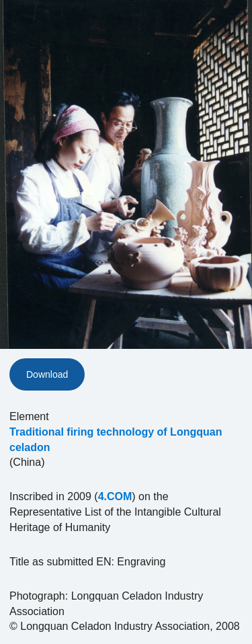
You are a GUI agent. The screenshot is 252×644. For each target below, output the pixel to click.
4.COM (115, 496)
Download (47, 374)
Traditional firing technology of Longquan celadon (116, 440)
